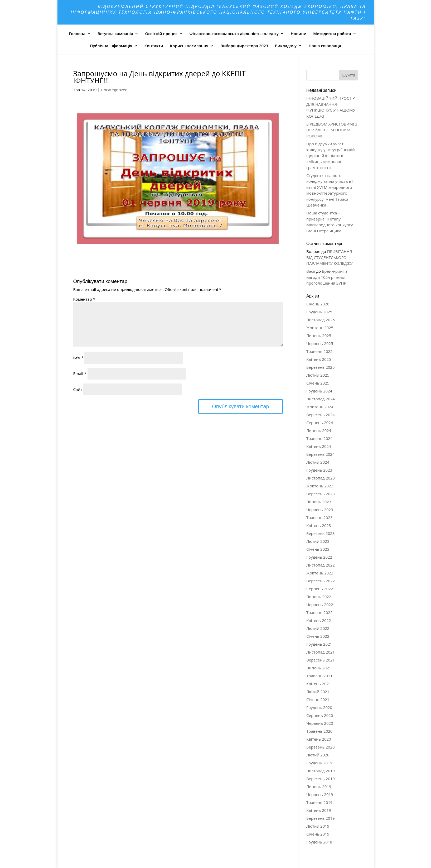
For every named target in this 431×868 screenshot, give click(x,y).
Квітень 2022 (319, 620)
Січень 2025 (318, 383)
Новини (299, 33)
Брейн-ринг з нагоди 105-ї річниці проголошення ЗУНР (327, 277)
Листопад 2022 (321, 565)
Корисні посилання (189, 46)
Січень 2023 (318, 549)
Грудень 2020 (319, 707)
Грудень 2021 (319, 644)
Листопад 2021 (321, 652)
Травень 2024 (319, 438)
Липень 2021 (319, 668)
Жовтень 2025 (320, 328)
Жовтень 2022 (320, 573)
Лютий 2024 (318, 462)
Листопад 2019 (321, 771)
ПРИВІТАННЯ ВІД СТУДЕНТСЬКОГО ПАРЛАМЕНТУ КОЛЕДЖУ (330, 257)
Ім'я (78, 358)
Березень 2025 (320, 367)
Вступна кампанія (115, 33)
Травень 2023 (319, 517)
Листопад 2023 (321, 478)
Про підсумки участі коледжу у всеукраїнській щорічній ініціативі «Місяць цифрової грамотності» (331, 156)
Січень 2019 (318, 834)
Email (80, 373)
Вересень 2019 (321, 779)
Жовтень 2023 (320, 486)
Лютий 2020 (318, 755)
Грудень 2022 (319, 557)
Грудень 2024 (319, 391)
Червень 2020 (320, 723)
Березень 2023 (320, 533)
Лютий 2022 (318, 628)
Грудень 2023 (319, 470)
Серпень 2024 (320, 423)
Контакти (154, 46)
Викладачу (286, 46)
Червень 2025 (320, 343)
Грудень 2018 (319, 842)
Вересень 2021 (321, 660)
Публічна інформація (111, 46)
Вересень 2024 (321, 415)
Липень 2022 (319, 597)
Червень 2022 (320, 605)
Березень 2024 (320, 454)
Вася (311, 271)
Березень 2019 (320, 818)
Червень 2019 (320, 794)
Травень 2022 (319, 612)
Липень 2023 (319, 502)
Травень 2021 (319, 676)
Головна (77, 33)
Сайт (78, 389)
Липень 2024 (319, 430)
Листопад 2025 (321, 320)
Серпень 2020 (320, 715)
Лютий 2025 (318, 375)
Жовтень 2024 (320, 407)
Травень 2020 (319, 731)
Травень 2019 (319, 802)
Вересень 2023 (321, 494)
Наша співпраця (325, 46)
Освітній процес (161, 33)
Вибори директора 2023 (244, 46)
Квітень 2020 (319, 739)
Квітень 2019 (319, 810)
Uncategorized (114, 90)
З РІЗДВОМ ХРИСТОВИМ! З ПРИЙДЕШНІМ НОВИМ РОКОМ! (332, 130)
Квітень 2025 (319, 359)
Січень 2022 (318, 636)
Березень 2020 (320, 747)
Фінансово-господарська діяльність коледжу (234, 33)
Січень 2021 (318, 699)
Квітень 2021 (319, 684)
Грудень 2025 (319, 312)
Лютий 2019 (318, 826)
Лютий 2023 (318, 541)
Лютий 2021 (318, 692)
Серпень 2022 (320, 589)
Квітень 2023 (319, 525)
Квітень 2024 (319, 446)
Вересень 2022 (321, 581)
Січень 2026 (318, 304)
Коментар (84, 299)
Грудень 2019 (319, 763)
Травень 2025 (319, 351)
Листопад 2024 (321, 399)
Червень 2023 (320, 510)
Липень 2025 (319, 335)
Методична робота (332, 33)
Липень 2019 (319, 787)
